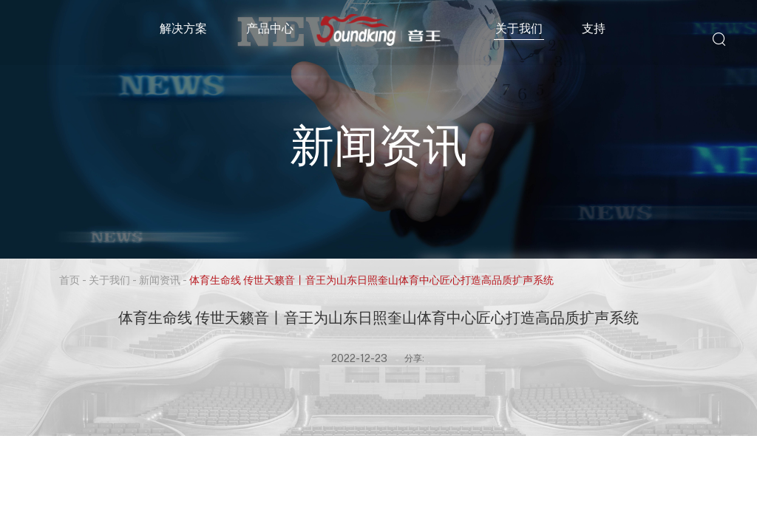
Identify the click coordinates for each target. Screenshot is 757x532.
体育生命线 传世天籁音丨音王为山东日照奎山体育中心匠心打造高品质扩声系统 (371, 280)
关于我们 (519, 28)
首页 (69, 280)
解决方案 (183, 28)
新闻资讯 (160, 280)
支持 (594, 28)
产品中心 (270, 28)
